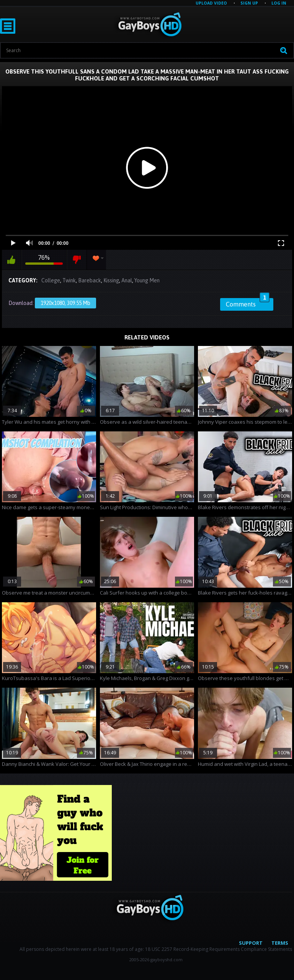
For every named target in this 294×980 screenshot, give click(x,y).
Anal (127, 280)
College (51, 280)
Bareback (90, 280)
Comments (248, 303)
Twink (69, 280)
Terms (280, 943)
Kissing (111, 280)
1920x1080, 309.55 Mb (65, 303)
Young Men (147, 280)
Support (251, 943)
